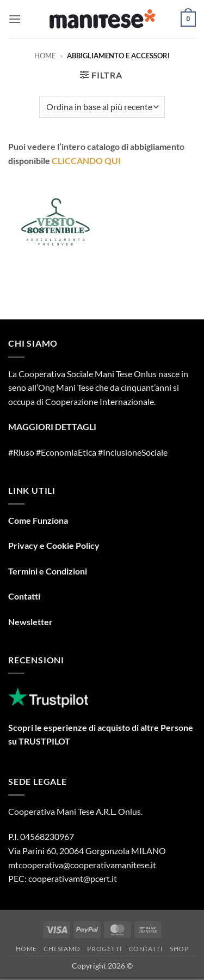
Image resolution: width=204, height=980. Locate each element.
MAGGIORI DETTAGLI (52, 427)
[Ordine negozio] (102, 107)
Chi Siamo (62, 949)
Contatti (24, 596)
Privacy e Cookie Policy (54, 545)
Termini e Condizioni (48, 571)
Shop (179, 949)
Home (45, 56)
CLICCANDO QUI (86, 161)
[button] (15, 19)
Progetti (104, 949)
